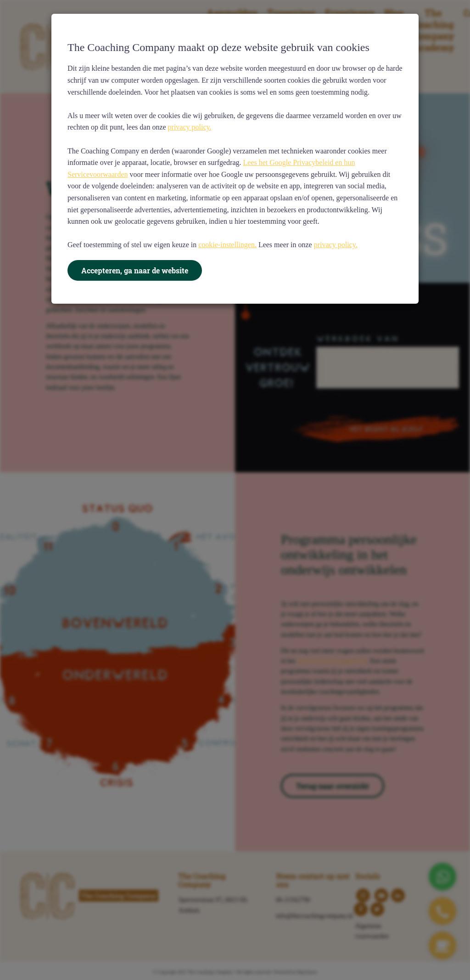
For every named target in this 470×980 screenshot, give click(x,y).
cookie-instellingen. (227, 245)
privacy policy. (190, 127)
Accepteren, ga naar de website (135, 270)
